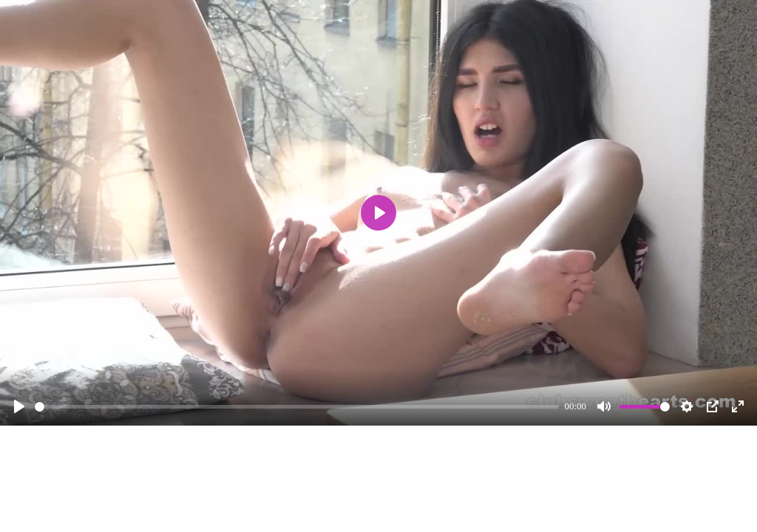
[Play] (19, 406)
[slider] (297, 407)
